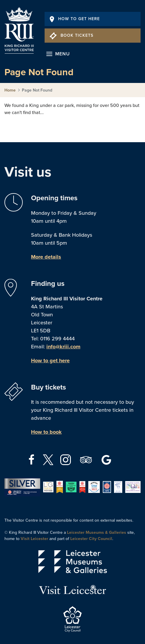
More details (46, 257)
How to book (46, 432)
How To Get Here (75, 19)
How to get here (50, 361)
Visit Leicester (34, 539)
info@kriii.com (63, 347)
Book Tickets (71, 35)
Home (10, 90)
